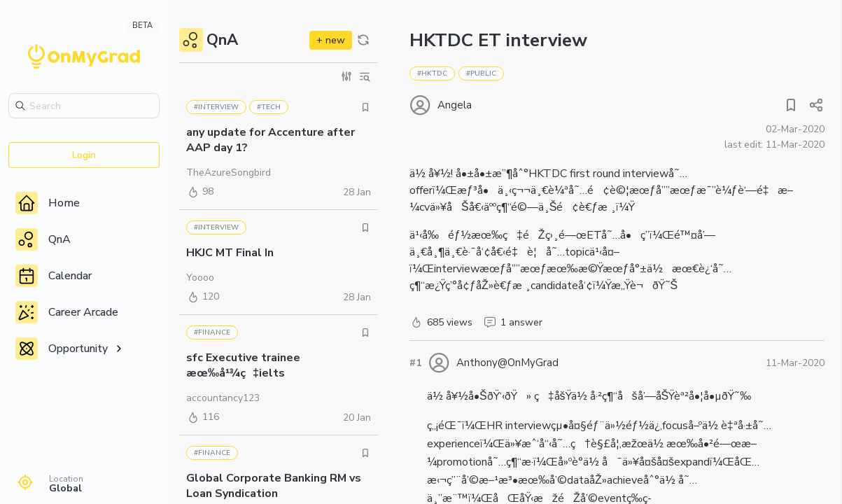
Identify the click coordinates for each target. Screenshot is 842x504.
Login (84, 155)
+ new (331, 40)
